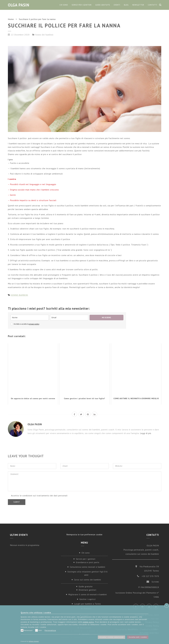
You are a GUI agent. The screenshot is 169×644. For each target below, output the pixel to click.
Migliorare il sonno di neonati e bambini (88, 594)
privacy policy (34, 324)
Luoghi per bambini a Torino (88, 604)
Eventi (117, 5)
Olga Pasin (19, 5)
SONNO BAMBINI (19, 295)
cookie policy (88, 622)
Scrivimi (155, 582)
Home (11, 19)
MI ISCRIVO (106, 318)
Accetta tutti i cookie (138, 637)
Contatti (152, 5)
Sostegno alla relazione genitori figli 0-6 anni (88, 573)
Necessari (27, 630)
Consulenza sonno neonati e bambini (88, 567)
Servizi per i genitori (82, 5)
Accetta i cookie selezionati (111, 637)
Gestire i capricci (88, 599)
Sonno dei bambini (44, 35)
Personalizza (50, 630)
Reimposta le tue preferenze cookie (84, 534)
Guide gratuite (103, 5)
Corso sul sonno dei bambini (88, 580)
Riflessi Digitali (34, 641)
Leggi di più (146, 433)
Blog (126, 5)
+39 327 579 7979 (150, 576)
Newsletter (138, 5)
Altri (39, 630)
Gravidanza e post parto (88, 562)
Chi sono (64, 5)
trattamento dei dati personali (52, 496)
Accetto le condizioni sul (39, 496)
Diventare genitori (88, 590)
